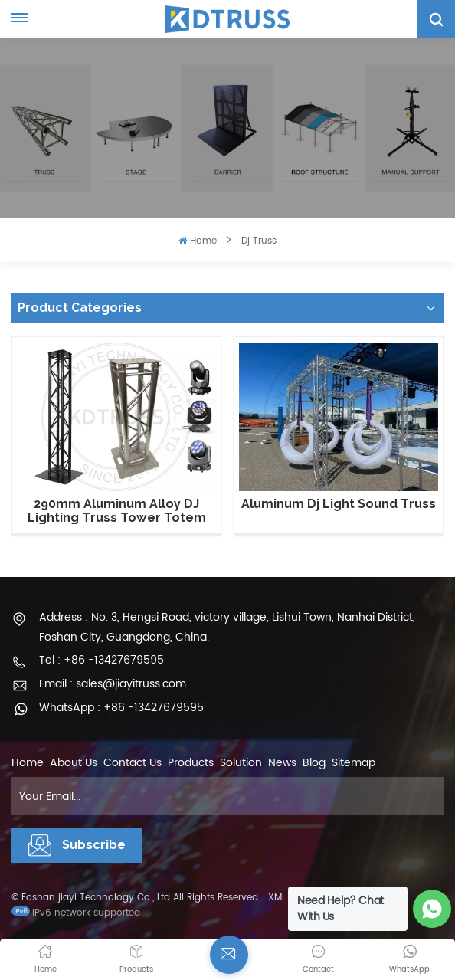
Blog (314, 763)
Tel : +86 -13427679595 (101, 660)
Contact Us (133, 763)
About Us (74, 763)
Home (197, 241)
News (282, 763)
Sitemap (354, 763)
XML (277, 898)
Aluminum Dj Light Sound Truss (339, 504)
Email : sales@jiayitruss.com (113, 684)
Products (191, 763)
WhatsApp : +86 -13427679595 (121, 708)
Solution (241, 763)
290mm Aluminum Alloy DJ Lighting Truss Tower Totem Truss (117, 511)
